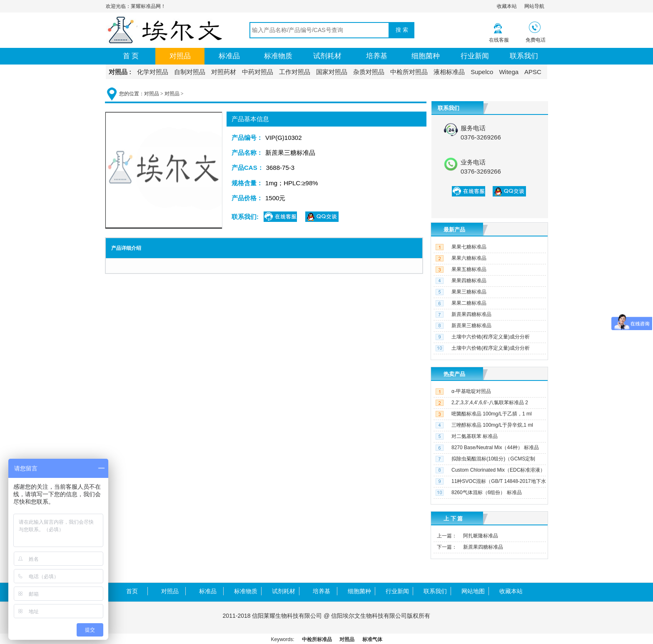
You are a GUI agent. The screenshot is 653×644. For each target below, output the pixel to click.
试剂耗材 (327, 56)
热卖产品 (454, 374)
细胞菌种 (426, 56)
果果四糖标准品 (469, 281)
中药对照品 (258, 72)
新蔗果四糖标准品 (471, 314)
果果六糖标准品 (469, 258)
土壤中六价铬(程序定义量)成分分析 (491, 337)
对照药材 (224, 72)
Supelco (482, 72)
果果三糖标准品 (469, 292)
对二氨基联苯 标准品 (475, 436)
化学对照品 (153, 72)
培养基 (377, 56)
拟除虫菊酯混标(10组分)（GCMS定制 (493, 459)
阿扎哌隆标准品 (481, 536)
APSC (533, 72)
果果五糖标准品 (469, 269)
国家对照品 (332, 72)
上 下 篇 (453, 518)
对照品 (180, 56)
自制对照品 (190, 72)
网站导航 (534, 6)
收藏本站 (507, 6)
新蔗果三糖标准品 (471, 326)
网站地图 (473, 591)
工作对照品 (295, 72)
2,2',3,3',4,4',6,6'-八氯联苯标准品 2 (490, 403)
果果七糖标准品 (469, 247)
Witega (509, 72)
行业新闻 (475, 56)
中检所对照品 (409, 72)
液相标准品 (449, 72)
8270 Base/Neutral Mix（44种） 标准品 (495, 448)
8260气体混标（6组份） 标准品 (487, 492)
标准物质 (278, 56)
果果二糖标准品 (469, 303)
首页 (132, 591)
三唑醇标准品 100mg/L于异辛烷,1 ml (492, 425)
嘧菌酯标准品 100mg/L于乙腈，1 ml (492, 414)
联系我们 (524, 56)
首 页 (131, 56)
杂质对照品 (369, 72)
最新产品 (454, 230)
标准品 (229, 56)
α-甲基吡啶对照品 (471, 391)
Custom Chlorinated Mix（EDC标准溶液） (498, 470)
